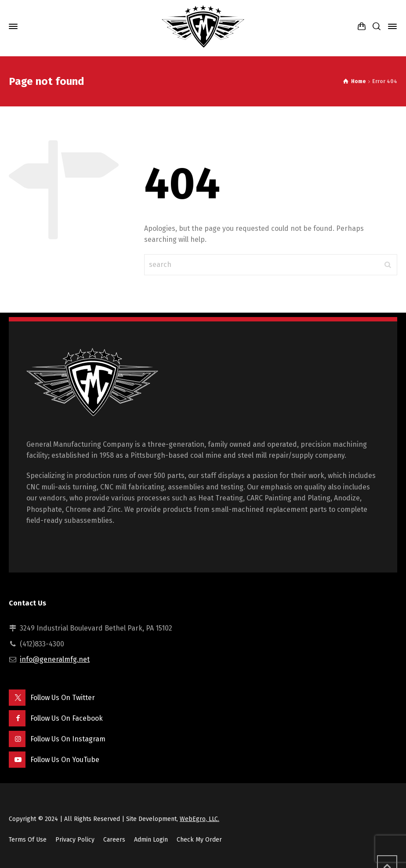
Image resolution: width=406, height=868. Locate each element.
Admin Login (151, 840)
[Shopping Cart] (362, 27)
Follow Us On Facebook (67, 718)
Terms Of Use (28, 840)
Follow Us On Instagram (68, 739)
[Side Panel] (391, 26)
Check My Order (199, 840)
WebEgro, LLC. (199, 819)
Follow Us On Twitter (63, 698)
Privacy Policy (75, 840)
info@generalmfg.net (55, 659)
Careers (114, 840)
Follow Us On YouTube (65, 760)
